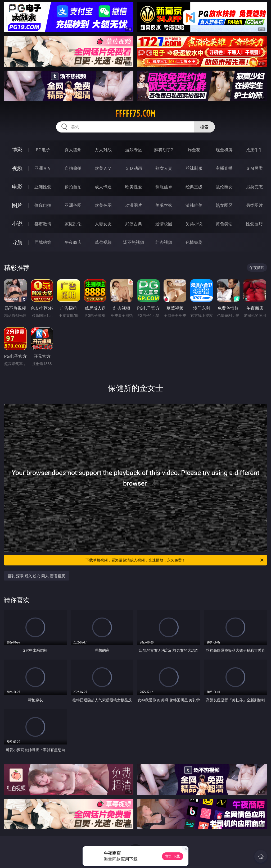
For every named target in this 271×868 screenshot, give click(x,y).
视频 (17, 168)
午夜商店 (73, 242)
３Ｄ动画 (134, 168)
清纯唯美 (194, 205)
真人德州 (73, 150)
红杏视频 (164, 242)
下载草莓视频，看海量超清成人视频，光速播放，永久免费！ (175, 560)
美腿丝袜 (164, 205)
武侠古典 (134, 224)
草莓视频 (103, 242)
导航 (17, 242)
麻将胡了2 (164, 150)
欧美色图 (103, 205)
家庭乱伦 (73, 224)
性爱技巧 (254, 224)
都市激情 (43, 224)
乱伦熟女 (224, 187)
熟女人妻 (164, 168)
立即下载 (173, 856)
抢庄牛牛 (254, 150)
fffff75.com (135, 113)
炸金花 (194, 150)
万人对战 (103, 150)
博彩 (17, 150)
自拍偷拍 (73, 168)
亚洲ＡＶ (43, 168)
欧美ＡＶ (103, 168)
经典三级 (194, 187)
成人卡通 (103, 187)
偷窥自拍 (43, 205)
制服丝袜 (164, 187)
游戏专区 (134, 150)
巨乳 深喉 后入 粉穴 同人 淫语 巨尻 (37, 576)
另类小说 (194, 224)
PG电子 (43, 150)
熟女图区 (224, 205)
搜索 (204, 127)
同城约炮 (43, 242)
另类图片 (254, 205)
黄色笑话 (224, 224)
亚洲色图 (73, 205)
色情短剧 (194, 242)
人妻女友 (103, 224)
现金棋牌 (224, 150)
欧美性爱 (134, 187)
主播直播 (224, 168)
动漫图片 (134, 205)
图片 (17, 205)
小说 (17, 224)
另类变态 (254, 187)
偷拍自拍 (73, 187)
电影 (17, 187)
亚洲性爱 (43, 187)
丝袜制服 (194, 168)
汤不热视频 (134, 242)
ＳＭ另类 (254, 168)
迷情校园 (164, 224)
